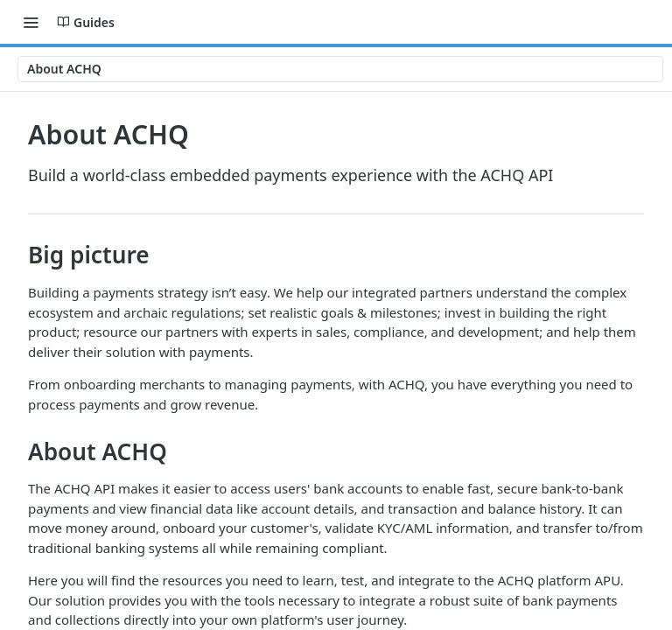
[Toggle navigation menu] (31, 22)
